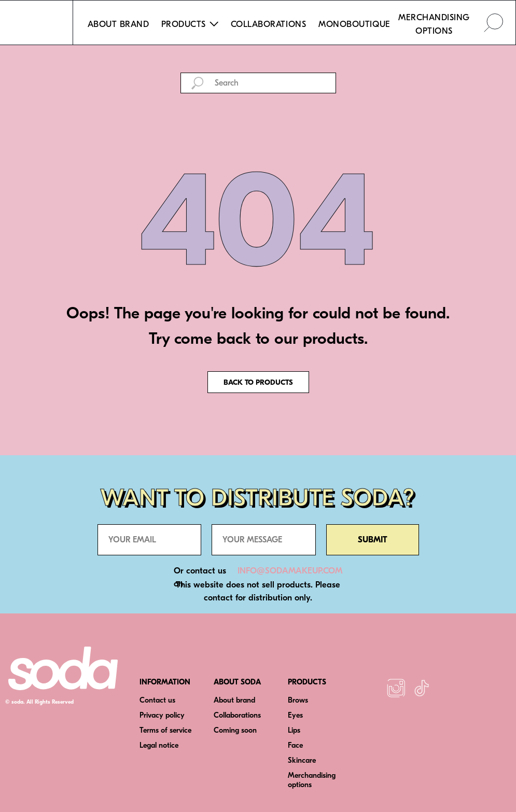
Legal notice (159, 745)
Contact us (157, 700)
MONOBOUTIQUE (354, 24)
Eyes (295, 715)
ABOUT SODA (237, 682)
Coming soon (235, 730)
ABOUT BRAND (118, 24)
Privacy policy (162, 715)
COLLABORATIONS (268, 24)
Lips (294, 730)
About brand (234, 700)
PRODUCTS (307, 682)
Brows (298, 700)
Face (295, 745)
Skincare (302, 760)
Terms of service (165, 730)
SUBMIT (373, 540)
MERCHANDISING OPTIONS (434, 24)
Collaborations (237, 715)
